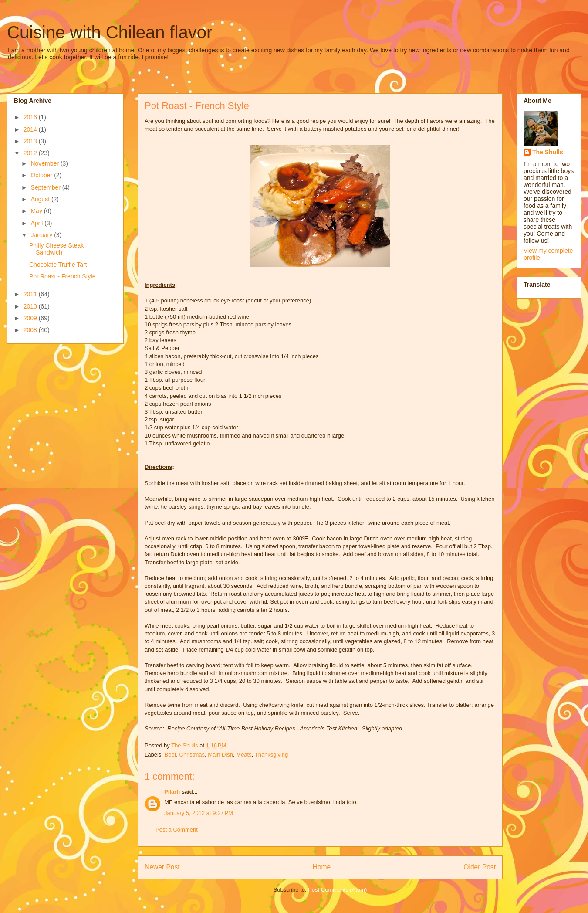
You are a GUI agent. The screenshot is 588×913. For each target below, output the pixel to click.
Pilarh (172, 792)
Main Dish (220, 755)
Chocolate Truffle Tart (58, 265)
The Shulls (548, 152)
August (41, 199)
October (42, 175)
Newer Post (162, 867)
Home (322, 867)
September (46, 187)
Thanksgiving (272, 755)
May (37, 211)
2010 (31, 306)
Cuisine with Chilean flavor (110, 32)
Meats (244, 755)
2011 (31, 294)
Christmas (192, 755)
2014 (31, 129)
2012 (31, 153)
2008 (31, 330)
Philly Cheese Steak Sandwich (56, 249)
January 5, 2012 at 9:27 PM (199, 813)
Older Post (480, 867)
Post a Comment (177, 830)
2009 (31, 318)
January (42, 235)
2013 (31, 141)
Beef (171, 755)
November (45, 163)
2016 (31, 117)
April (37, 223)
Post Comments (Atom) (337, 890)
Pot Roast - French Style (63, 276)
